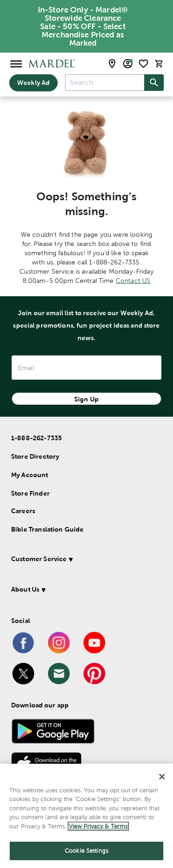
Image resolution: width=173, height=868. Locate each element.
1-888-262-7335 (36, 438)
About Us (25, 589)
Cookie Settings (86, 851)
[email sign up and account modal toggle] (128, 64)
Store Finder (30, 493)
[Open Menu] (16, 63)
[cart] (159, 63)
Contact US (133, 281)
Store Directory (35, 456)
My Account (30, 475)
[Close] (162, 777)
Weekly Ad (33, 83)
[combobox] (105, 83)
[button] (85, 560)
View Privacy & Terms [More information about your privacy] (98, 826)
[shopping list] (143, 64)
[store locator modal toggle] (112, 64)
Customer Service (39, 559)
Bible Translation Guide (47, 529)
